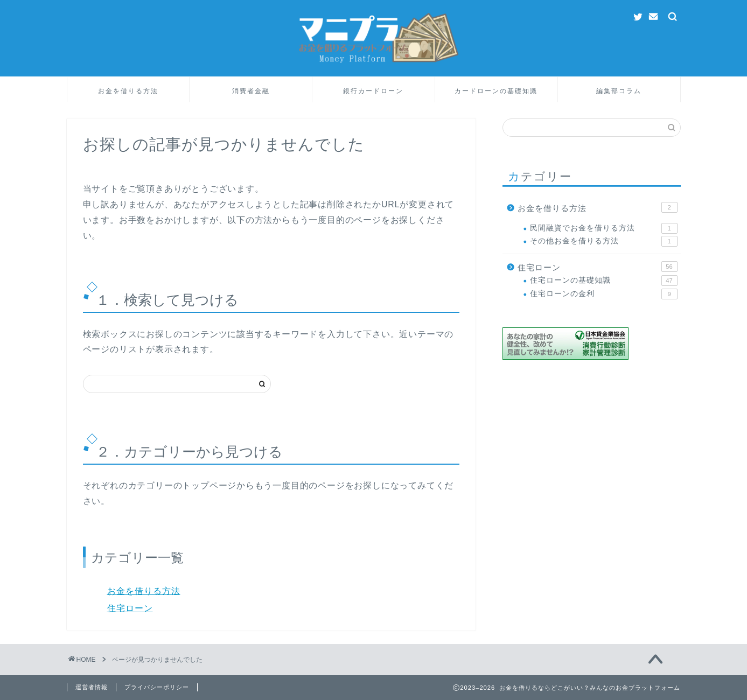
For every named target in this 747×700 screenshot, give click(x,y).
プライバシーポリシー (157, 687)
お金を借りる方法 (128, 91)
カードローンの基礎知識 (496, 91)
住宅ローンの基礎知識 (603, 281)
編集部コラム (619, 91)
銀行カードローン (373, 91)
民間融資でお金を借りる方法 (603, 228)
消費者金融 (251, 91)
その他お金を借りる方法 (603, 241)
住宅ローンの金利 (603, 294)
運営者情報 (92, 687)
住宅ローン (130, 608)
